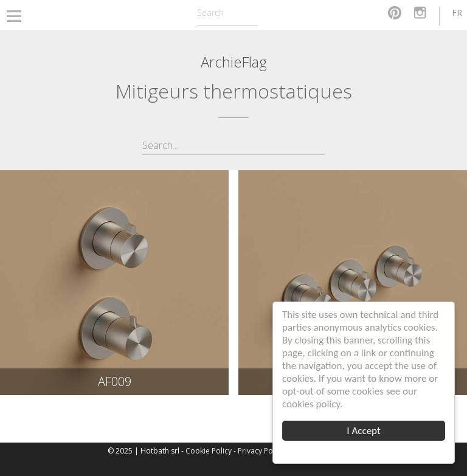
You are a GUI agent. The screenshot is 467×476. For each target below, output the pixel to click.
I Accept (363, 431)
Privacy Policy (261, 451)
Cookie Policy (209, 451)
